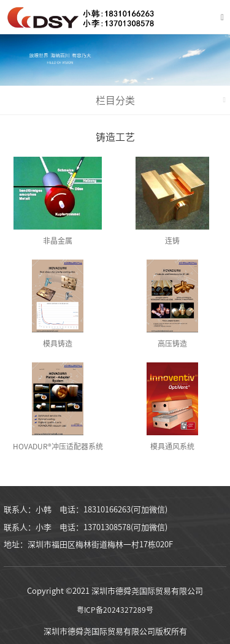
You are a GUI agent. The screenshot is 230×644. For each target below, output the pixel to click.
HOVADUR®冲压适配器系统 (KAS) (58, 449)
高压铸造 (172, 343)
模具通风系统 (172, 446)
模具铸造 (58, 343)
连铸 (172, 241)
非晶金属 (58, 241)
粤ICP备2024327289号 (115, 610)
